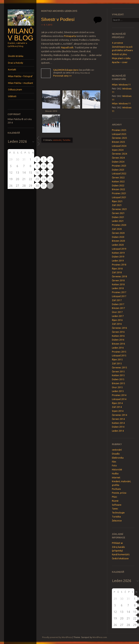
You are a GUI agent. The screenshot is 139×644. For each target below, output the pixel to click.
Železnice (117, 521)
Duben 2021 (118, 217)
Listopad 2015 (119, 356)
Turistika (66, 140)
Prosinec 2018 (119, 265)
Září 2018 (117, 272)
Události (12, 96)
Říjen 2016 (117, 320)
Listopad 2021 (119, 197)
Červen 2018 (118, 280)
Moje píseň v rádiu (121, 58)
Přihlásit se (117, 543)
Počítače (116, 489)
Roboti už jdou (119, 54)
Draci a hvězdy (16, 63)
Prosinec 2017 (119, 292)
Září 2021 (117, 205)
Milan (115, 85)
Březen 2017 (118, 308)
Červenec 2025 (119, 138)
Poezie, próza (119, 493)
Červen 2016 (118, 332)
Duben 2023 (118, 170)
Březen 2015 (118, 383)
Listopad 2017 (119, 296)
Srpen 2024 (118, 150)
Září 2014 (117, 407)
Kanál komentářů (121, 554)
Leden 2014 (118, 431)
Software (117, 505)
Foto (114, 466)
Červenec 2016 (119, 328)
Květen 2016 (118, 336)
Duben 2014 (118, 427)
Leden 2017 (118, 316)
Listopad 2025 (119, 134)
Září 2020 (117, 229)
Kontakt (12, 70)
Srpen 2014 (118, 411)
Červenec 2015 (119, 368)
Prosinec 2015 (119, 352)
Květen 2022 (118, 182)
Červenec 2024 (119, 154)
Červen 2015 (118, 372)
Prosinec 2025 (119, 130)
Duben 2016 (118, 340)
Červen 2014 (118, 419)
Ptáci (114, 497)
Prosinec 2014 (119, 395)
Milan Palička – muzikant (21, 83)
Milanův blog (21, 35)
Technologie (118, 513)
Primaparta (70, 36)
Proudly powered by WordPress (57, 637)
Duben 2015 (118, 379)
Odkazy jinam (15, 90)
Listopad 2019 (119, 249)
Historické (117, 470)
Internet (116, 478)
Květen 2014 (118, 423)
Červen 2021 (118, 213)
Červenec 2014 (119, 415)
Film (114, 462)
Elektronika (118, 458)
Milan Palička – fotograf (20, 76)
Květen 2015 (118, 375)
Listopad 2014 (119, 399)
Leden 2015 (118, 391)
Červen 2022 (118, 178)
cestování (57, 140)
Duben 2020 (118, 237)
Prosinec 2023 (119, 166)
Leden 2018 (118, 288)
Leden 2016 (118, 348)
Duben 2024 (118, 162)
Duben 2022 (118, 186)
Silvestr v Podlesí (58, 19)
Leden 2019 (118, 261)
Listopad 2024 (119, 146)
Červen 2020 (118, 233)
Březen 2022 (118, 189)
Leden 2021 (118, 221)
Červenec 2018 (119, 276)
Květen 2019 (118, 253)
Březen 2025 (118, 142)
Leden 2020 (118, 245)
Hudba (115, 474)
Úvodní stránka (16, 56)
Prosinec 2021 (119, 193)
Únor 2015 (117, 387)
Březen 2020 (118, 241)
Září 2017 (117, 300)
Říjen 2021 (117, 201)
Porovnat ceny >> (62, 76)
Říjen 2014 (117, 403)
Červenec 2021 (119, 209)
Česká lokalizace (120, 558)
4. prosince (117, 43)
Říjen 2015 (117, 360)
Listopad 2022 (119, 174)
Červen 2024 (118, 158)
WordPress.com (100, 637)
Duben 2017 (118, 304)
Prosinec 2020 (119, 225)
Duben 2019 (118, 257)
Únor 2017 (117, 312)
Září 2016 (117, 324)
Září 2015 (117, 364)
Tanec (115, 509)
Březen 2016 (118, 344)
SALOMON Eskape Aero (66, 70)
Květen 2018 (118, 284)
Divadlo (116, 454)
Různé (115, 501)
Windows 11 (125, 85)
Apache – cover (120, 62)
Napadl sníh (67, 47)
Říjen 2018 (117, 269)
